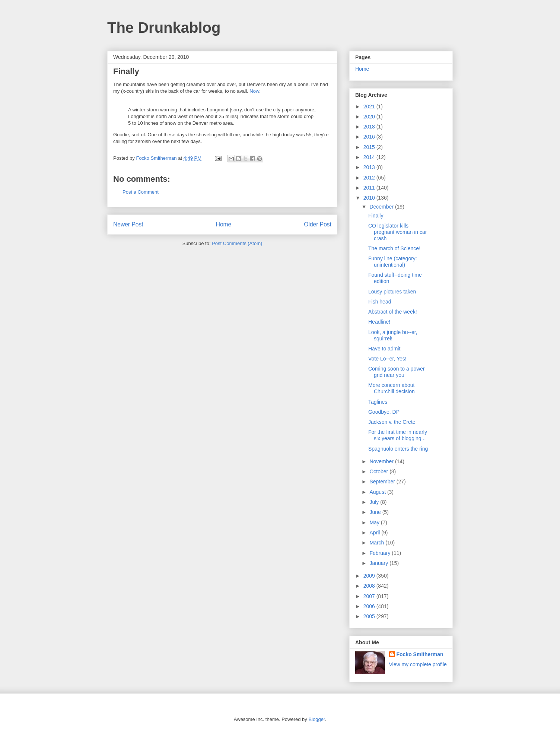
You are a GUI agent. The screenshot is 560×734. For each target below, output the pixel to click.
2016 (370, 137)
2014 (370, 157)
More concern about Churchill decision (392, 388)
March (377, 543)
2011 (370, 188)
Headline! (379, 322)
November (382, 461)
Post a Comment (141, 192)
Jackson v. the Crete (392, 422)
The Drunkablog (164, 28)
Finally (376, 216)
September (383, 482)
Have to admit (384, 349)
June (376, 512)
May (375, 522)
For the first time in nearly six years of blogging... (398, 435)
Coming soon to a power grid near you (397, 372)
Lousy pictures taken (392, 292)
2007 (370, 596)
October (379, 471)
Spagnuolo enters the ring (398, 449)
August (378, 492)
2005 (370, 616)
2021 (370, 107)
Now (254, 91)
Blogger (316, 719)
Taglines (378, 402)
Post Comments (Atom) (237, 243)
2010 (370, 198)
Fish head (380, 302)
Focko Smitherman (420, 654)
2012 (370, 178)
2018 (370, 127)
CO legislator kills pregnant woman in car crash (397, 232)
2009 (370, 576)
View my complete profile (418, 664)
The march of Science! (394, 248)
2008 (370, 586)
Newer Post (128, 224)
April (375, 533)
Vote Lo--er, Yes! (387, 359)
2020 (370, 117)
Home (224, 224)
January (379, 563)
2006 (370, 606)
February (381, 553)
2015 (370, 147)
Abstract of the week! (393, 312)
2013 (370, 167)
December (382, 207)
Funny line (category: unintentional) (393, 262)
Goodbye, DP (384, 412)
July (375, 502)
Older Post (318, 224)
